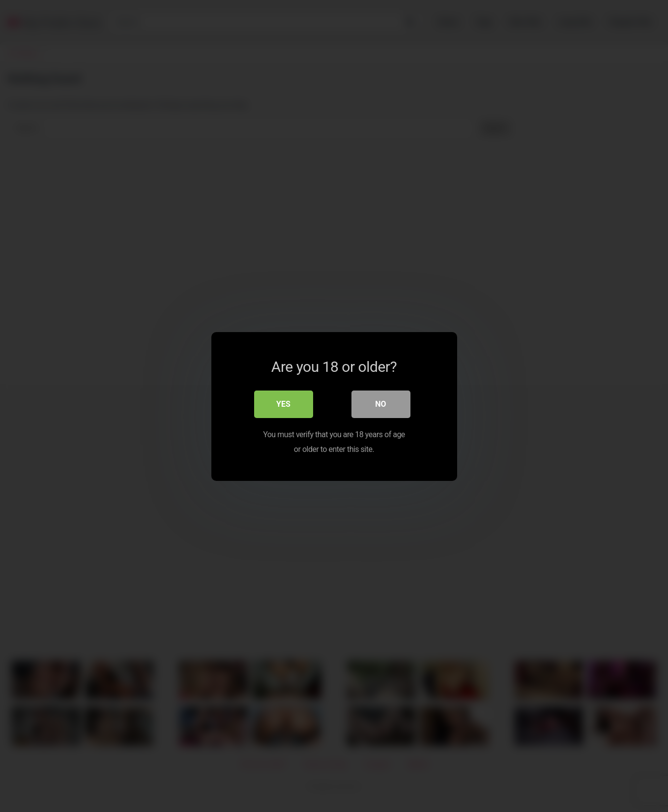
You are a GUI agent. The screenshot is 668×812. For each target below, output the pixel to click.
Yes (283, 404)
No (380, 404)
